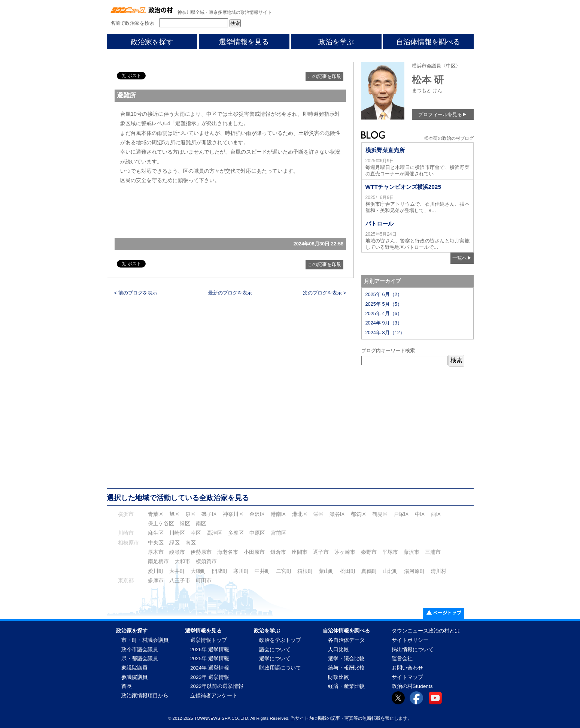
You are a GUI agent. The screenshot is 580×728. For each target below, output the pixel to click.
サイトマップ (407, 677)
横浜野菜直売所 (385, 150)
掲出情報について (413, 650)
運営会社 (402, 658)
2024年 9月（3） (384, 323)
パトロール (379, 223)
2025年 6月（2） (384, 294)
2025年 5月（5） (384, 304)
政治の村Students (412, 686)
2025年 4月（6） (384, 313)
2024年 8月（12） (385, 333)
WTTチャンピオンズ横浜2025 (403, 187)
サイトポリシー (410, 640)
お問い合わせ (407, 668)
